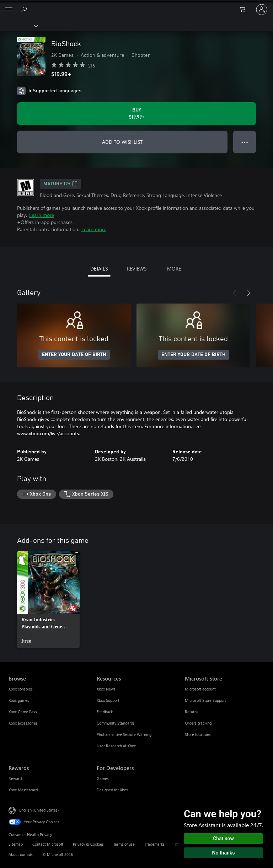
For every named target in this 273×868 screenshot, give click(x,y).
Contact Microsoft (48, 844)
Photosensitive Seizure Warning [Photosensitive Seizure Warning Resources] (124, 734)
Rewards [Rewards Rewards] (16, 778)
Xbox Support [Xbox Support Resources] (108, 700)
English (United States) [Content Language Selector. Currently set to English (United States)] (39, 810)
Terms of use (124, 844)
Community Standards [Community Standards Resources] (116, 723)
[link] (48, 600)
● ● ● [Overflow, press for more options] (245, 142)
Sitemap (16, 844)
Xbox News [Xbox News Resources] (106, 689)
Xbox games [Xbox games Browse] (19, 700)
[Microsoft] (136, 5)
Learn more (42, 215)
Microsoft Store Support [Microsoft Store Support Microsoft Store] (205, 700)
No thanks (224, 853)
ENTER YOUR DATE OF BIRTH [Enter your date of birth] (74, 355)
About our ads (21, 854)
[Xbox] (19, 25)
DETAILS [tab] (99, 269)
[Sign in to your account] (262, 10)
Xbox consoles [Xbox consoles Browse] (21, 689)
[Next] (249, 293)
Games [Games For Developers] (103, 778)
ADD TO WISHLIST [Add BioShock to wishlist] (122, 142)
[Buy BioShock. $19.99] (136, 114)
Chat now (223, 839)
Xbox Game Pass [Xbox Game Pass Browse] (23, 712)
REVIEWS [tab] (137, 269)
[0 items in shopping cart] (245, 10)
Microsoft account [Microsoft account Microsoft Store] (200, 689)
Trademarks (154, 844)
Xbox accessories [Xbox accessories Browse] (23, 723)
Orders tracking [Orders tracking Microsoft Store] (198, 723)
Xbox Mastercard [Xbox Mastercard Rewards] (23, 790)
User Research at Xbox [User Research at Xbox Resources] (116, 746)
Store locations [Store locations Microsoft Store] (198, 734)
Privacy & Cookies (88, 844)
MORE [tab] (174, 269)
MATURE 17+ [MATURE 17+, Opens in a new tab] (60, 184)
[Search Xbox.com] (25, 9)
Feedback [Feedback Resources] (105, 712)
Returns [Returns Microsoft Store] (192, 712)
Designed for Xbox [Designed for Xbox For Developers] (112, 790)
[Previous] (235, 293)
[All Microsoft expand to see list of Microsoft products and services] (9, 10)
